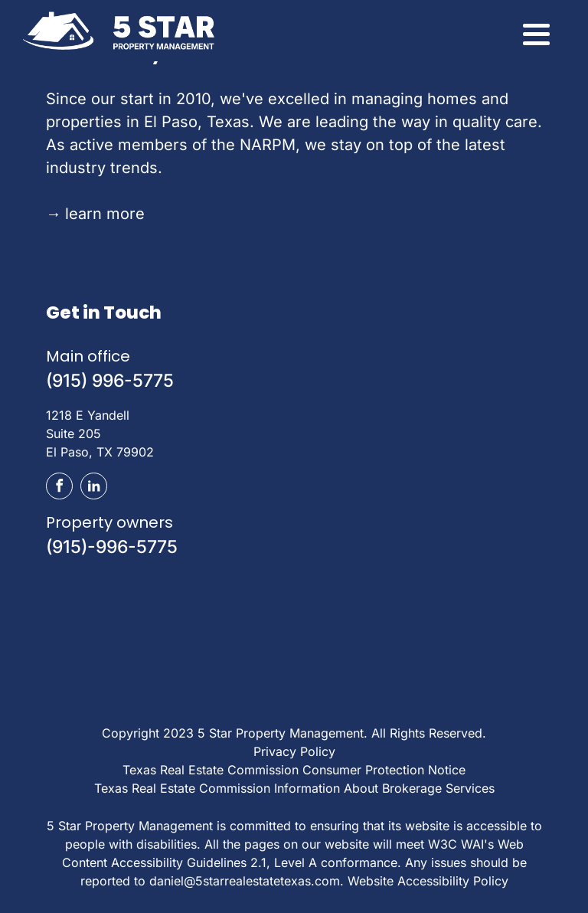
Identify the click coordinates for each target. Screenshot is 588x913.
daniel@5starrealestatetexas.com (245, 881)
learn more (95, 214)
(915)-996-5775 (112, 547)
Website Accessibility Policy (428, 881)
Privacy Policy (294, 751)
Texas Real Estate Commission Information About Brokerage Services (294, 788)
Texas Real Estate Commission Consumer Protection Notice (294, 770)
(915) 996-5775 (110, 381)
